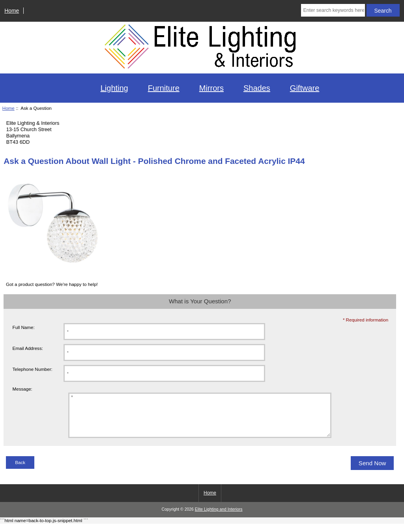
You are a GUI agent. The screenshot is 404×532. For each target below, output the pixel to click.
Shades (257, 88)
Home (12, 11)
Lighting (114, 88)
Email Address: (28, 348)
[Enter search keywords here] (333, 10)
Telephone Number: (33, 369)
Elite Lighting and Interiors (219, 518)
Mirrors (211, 88)
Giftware (305, 88)
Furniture (164, 88)
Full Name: (24, 327)
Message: (22, 389)
